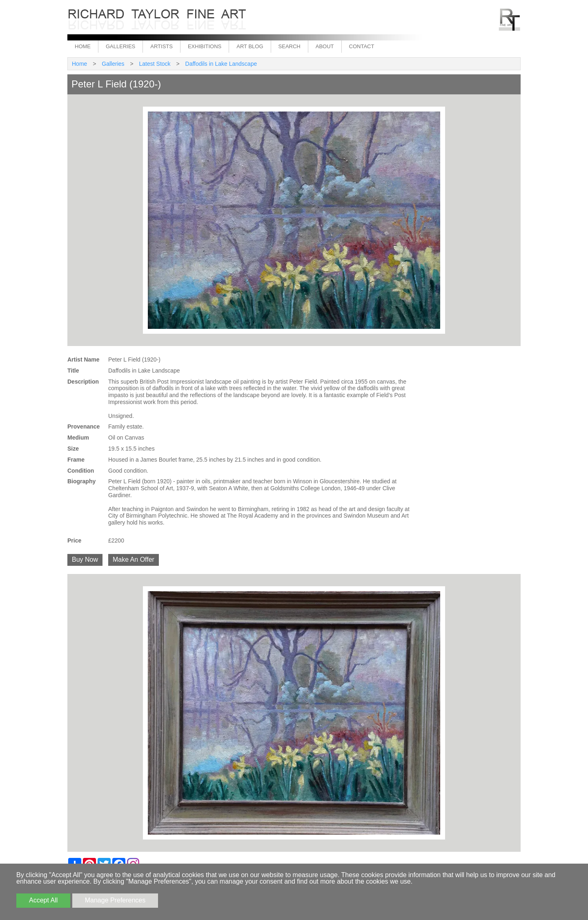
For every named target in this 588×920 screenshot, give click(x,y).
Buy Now (85, 559)
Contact (362, 46)
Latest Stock (155, 64)
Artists (161, 46)
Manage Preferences (115, 900)
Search (290, 46)
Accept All (43, 900)
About (325, 46)
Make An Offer (134, 559)
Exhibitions (205, 46)
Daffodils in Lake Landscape (221, 64)
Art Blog (250, 46)
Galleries (120, 46)
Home (83, 46)
